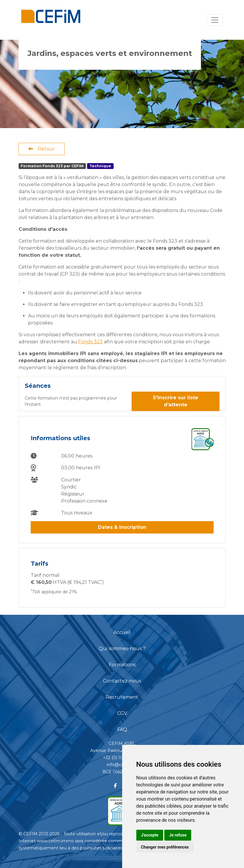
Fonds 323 (90, 342)
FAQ (122, 729)
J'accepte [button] (150, 835)
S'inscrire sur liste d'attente (176, 401)
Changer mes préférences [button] (165, 847)
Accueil (122, 632)
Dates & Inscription (122, 527)
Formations (122, 665)
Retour (42, 149)
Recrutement (122, 697)
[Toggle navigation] (215, 20)
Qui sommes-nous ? (122, 648)
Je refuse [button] (178, 835)
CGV (122, 713)
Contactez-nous (122, 681)
